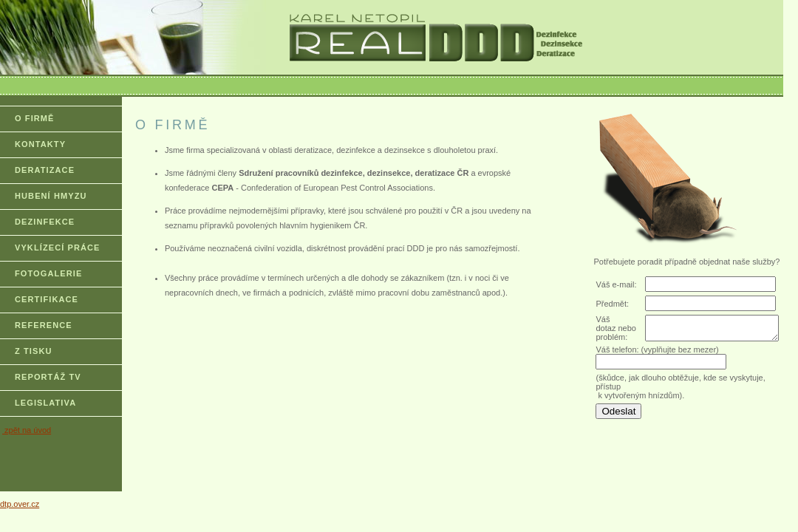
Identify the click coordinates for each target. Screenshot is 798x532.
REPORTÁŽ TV (48, 377)
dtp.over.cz (20, 504)
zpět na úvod (27, 430)
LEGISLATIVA (45, 403)
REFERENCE (44, 325)
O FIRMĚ (35, 118)
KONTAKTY (40, 144)
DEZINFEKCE (45, 222)
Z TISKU (33, 351)
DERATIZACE (45, 170)
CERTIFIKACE (47, 299)
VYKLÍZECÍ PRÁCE (58, 248)
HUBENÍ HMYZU (51, 196)
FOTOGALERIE (48, 273)
